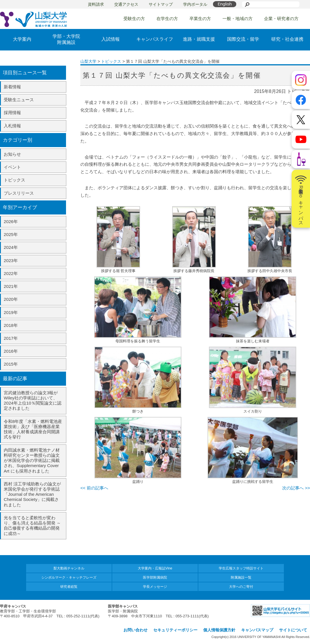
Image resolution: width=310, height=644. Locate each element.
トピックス (14, 180)
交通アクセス (126, 4)
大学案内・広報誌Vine (155, 568)
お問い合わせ (135, 630)
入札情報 (12, 126)
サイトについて (293, 630)
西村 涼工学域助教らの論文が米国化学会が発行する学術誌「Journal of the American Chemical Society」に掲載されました (32, 494)
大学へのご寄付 (241, 587)
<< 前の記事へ (94, 488)
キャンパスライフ (155, 39)
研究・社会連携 (287, 39)
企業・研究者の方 (281, 18)
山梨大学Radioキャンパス (301, 199)
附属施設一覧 (241, 577)
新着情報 (12, 87)
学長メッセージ (155, 587)
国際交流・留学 (243, 39)
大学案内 (22, 39)
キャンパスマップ (257, 630)
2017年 (11, 338)
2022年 (11, 273)
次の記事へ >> (296, 488)
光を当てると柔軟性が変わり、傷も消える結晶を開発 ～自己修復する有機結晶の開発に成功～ (32, 526)
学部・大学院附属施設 (66, 39)
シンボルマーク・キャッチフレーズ (69, 577)
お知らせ (12, 154)
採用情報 (12, 113)
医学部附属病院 (155, 577)
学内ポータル (195, 4)
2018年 (11, 325)
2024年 (11, 247)
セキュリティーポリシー (175, 630)
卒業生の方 (200, 18)
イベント (12, 167)
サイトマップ (161, 4)
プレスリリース (19, 193)
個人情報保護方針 (219, 630)
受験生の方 (134, 18)
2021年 (11, 286)
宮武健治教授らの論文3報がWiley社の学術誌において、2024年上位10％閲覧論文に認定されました (33, 401)
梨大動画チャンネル (69, 568)
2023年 (11, 260)
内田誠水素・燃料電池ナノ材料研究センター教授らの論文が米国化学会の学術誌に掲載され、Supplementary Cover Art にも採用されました (32, 460)
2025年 (11, 234)
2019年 (11, 312)
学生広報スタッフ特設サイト (241, 568)
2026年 (11, 222)
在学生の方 (167, 18)
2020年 (11, 299)
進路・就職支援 (199, 39)
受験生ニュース (19, 100)
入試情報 (111, 39)
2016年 (11, 351)
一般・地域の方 (238, 18)
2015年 (11, 364)
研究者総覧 (69, 587)
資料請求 (96, 4)
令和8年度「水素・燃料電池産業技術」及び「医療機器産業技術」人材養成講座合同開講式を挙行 (33, 429)
